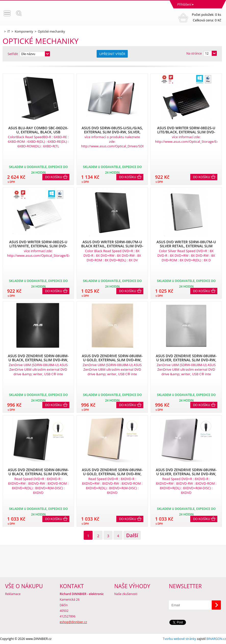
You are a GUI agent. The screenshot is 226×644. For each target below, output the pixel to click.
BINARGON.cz (216, 639)
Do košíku (54, 177)
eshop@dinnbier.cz (73, 622)
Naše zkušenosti (126, 594)
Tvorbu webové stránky (179, 639)
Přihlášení (184, 4)
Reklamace (13, 594)
